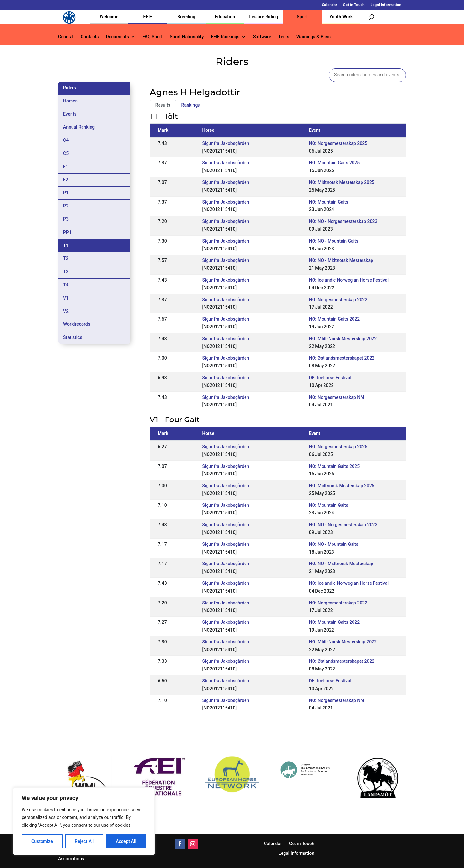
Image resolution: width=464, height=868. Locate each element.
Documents (117, 37)
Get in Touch (354, 5)
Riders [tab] (70, 88)
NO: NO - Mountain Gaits (334, 241)
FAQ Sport (153, 37)
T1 (66, 246)
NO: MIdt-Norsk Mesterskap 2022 (343, 339)
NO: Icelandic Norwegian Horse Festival (349, 280)
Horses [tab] (70, 101)
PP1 (67, 232)
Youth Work (341, 17)
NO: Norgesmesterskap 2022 (338, 300)
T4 (66, 285)
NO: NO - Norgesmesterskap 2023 (343, 221)
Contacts (90, 37)
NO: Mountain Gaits (329, 202)
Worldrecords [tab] (77, 324)
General (66, 37)
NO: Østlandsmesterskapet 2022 (342, 358)
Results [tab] (163, 105)
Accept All (126, 841)
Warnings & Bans (314, 37)
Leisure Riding (264, 17)
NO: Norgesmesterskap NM (337, 397)
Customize (42, 841)
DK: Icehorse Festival (330, 378)
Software (262, 37)
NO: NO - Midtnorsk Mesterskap (341, 260)
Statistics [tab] (73, 337)
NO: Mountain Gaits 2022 (334, 319)
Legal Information (386, 5)
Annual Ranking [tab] (79, 127)
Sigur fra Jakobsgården (226, 143)
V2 (66, 311)
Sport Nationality (187, 37)
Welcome (109, 17)
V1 (66, 298)
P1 (66, 193)
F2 (66, 180)
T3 (66, 272)
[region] (84, 821)
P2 (66, 206)
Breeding (186, 17)
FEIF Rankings (225, 37)
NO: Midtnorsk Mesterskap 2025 (342, 182)
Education (225, 17)
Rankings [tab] (191, 105)
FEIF (148, 17)
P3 (66, 219)
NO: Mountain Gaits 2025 (334, 163)
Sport (302, 17)
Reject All (84, 841)
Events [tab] (70, 114)
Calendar (330, 5)
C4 (66, 140)
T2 (66, 258)
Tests (284, 37)
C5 (66, 153)
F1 (66, 167)
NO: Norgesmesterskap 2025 (338, 143)
